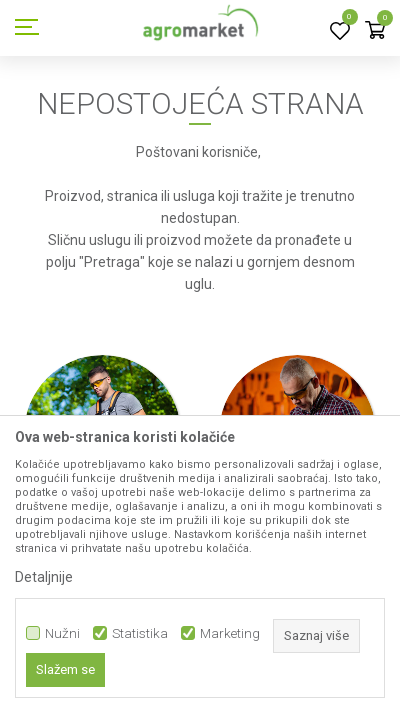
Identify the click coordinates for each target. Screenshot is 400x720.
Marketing (230, 633)
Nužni (62, 633)
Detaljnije (44, 577)
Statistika (140, 633)
